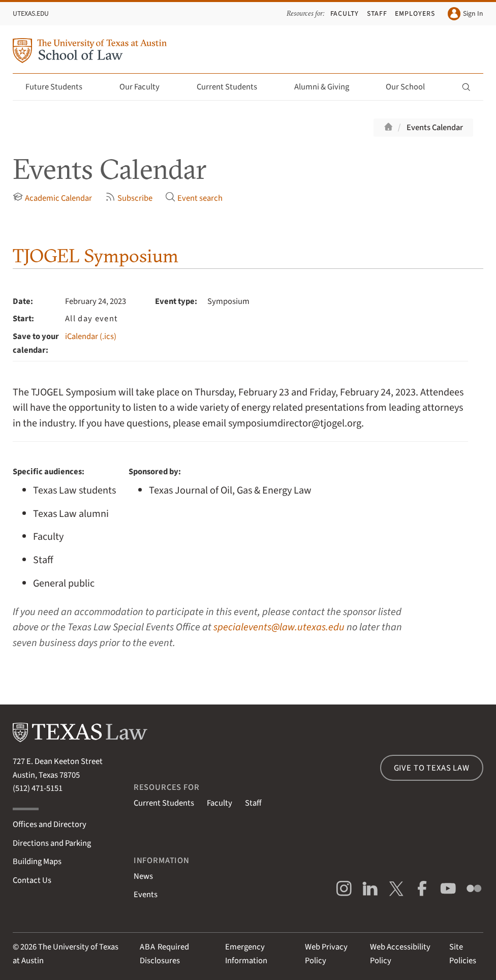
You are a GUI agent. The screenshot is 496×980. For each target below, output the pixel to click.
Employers (415, 14)
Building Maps (37, 862)
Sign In (466, 13)
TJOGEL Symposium (96, 256)
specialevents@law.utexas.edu (279, 627)
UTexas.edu (31, 14)
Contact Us (32, 880)
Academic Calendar (52, 198)
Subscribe (129, 198)
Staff (377, 14)
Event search (194, 198)
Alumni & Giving (328, 87)
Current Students (233, 87)
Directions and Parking (52, 843)
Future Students (60, 87)
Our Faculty (145, 87)
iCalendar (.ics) (91, 336)
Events (146, 895)
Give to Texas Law (432, 768)
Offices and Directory (50, 824)
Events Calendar (435, 128)
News (143, 876)
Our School (411, 87)
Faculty (345, 14)
